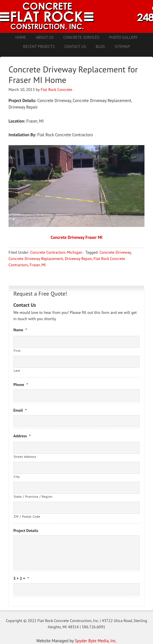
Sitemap (122, 46)
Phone (21, 385)
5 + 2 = (21, 578)
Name (20, 330)
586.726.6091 (94, 627)
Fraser (35, 265)
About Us (45, 37)
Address (22, 436)
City (17, 477)
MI (44, 265)
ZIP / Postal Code (27, 516)
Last (17, 370)
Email (20, 410)
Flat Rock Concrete (56, 90)
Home (21, 37)
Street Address (25, 457)
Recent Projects (39, 46)
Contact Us (75, 46)
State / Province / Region (33, 496)
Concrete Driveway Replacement (36, 259)
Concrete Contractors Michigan (56, 252)
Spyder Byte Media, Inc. (96, 641)
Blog (101, 46)
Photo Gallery (123, 37)
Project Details (26, 531)
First (17, 351)
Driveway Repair (78, 259)
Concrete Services (81, 37)
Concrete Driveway (115, 252)
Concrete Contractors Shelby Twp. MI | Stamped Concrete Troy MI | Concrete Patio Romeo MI (77, 16)
